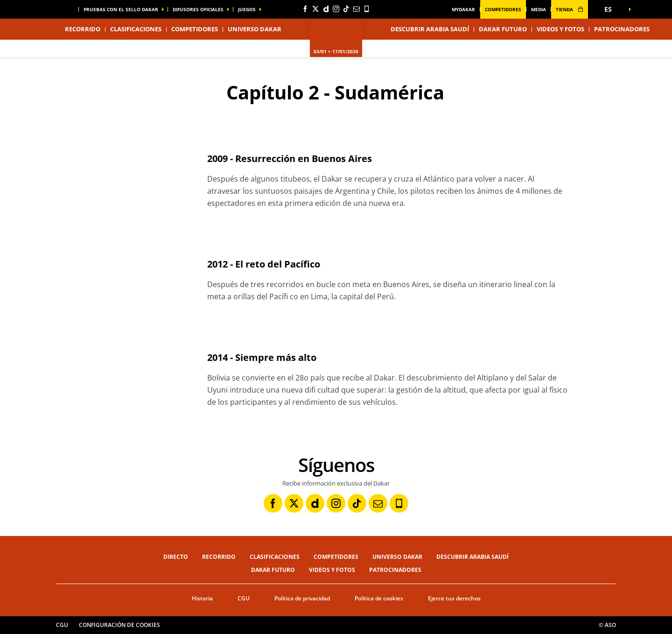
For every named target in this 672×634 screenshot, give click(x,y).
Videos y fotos (560, 29)
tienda (570, 9)
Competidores (503, 9)
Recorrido (219, 557)
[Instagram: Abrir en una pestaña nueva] (336, 9)
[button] (611, 9)
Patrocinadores (622, 29)
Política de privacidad (302, 598)
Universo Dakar (397, 557)
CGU (244, 598)
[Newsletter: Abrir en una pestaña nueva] (357, 9)
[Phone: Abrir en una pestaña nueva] (367, 9)
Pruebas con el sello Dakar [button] (121, 9)
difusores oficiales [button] (198, 9)
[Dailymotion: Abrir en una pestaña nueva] (326, 9)
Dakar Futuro (503, 29)
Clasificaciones (136, 29)
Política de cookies (379, 598)
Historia (202, 598)
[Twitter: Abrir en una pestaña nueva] (315, 9)
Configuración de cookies (119, 625)
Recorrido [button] (83, 29)
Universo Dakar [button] (255, 29)
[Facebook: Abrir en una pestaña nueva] (305, 9)
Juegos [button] (247, 9)
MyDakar (463, 9)
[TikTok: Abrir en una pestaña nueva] (346, 9)
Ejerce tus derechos (454, 598)
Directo (176, 557)
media (539, 9)
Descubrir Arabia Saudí (430, 29)
